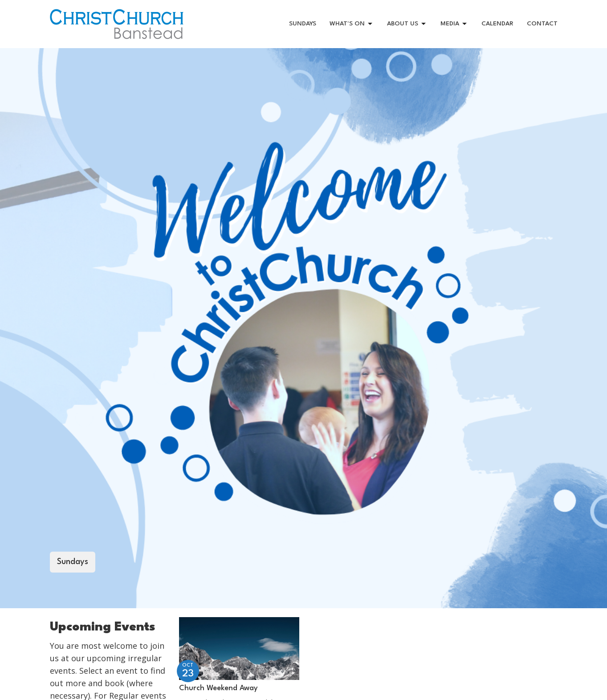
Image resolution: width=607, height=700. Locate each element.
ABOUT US (407, 24)
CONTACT (542, 24)
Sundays (73, 562)
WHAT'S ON (352, 24)
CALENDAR (497, 24)
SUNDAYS (303, 24)
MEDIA (454, 24)
